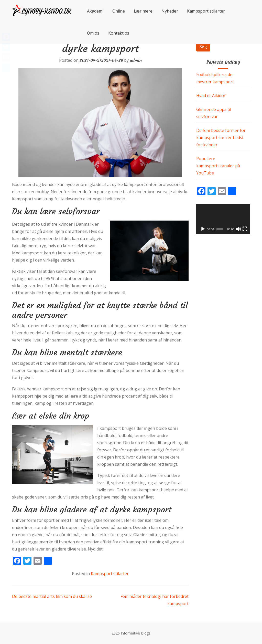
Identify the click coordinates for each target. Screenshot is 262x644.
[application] (223, 219)
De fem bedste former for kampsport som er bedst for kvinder (221, 138)
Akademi (95, 11)
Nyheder (170, 11)
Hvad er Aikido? (211, 96)
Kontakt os (119, 33)
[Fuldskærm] (245, 229)
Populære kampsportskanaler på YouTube (218, 166)
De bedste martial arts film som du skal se (52, 596)
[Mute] (238, 229)
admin (136, 60)
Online (119, 11)
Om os (93, 33)
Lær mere (143, 11)
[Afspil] (203, 229)
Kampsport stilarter (206, 11)
